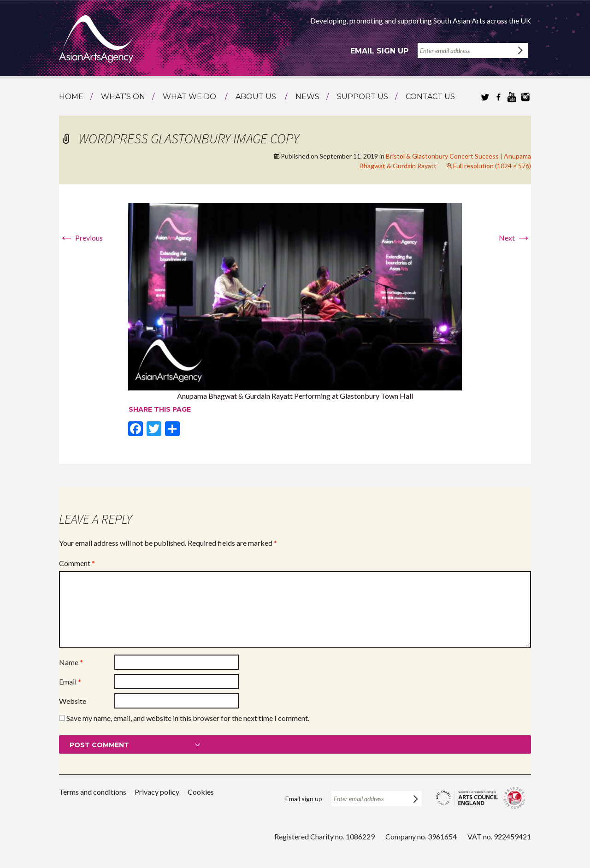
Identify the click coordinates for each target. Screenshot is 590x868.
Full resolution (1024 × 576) (492, 166)
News (307, 97)
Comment (77, 563)
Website (73, 701)
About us (256, 97)
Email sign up (379, 51)
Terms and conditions (93, 792)
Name (71, 662)
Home (71, 97)
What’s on (123, 97)
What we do (189, 97)
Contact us (430, 97)
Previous (81, 238)
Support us (363, 97)
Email (70, 682)
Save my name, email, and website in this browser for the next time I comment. (188, 718)
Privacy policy (157, 792)
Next (515, 238)
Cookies (201, 792)
